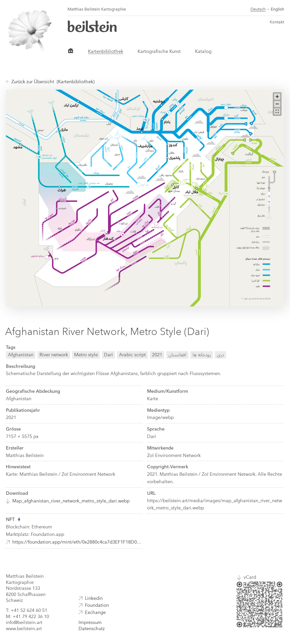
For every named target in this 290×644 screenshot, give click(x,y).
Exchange (95, 612)
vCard (250, 577)
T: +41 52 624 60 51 (27, 610)
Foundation (97, 605)
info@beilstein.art (24, 622)
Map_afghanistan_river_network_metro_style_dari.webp (71, 501)
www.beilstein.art (24, 629)
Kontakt (277, 22)
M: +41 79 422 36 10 (27, 617)
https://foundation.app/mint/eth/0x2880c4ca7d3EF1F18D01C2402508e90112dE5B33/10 (78, 542)
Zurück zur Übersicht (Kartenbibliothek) (50, 82)
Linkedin (94, 598)
